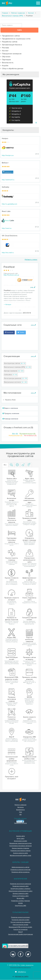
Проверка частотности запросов (20, 884)
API (20, 815)
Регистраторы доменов (16, 378)
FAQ (20, 812)
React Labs (6, 211)
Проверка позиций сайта (20, 886)
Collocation (11, 375)
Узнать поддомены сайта (20, 896)
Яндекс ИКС (20, 898)
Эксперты (20, 807)
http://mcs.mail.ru (8, 253)
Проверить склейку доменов (20, 901)
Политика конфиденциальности (20, 967)
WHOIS (20, 903)
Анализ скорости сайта (20, 853)
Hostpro (5, 138)
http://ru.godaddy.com (9, 204)
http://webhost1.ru (8, 180)
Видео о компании (10, 408)
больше (7, 304)
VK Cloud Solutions (10, 236)
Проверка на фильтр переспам (20, 870)
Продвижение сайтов (10, 36)
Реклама (5, 48)
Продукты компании (11, 413)
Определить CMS (20, 906)
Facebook (9, 332)
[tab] (11, 465)
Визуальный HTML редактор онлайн (20, 927)
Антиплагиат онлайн (20, 841)
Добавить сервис (31, 260)
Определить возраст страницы (20, 889)
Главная (5, 13)
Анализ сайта (21, 836)
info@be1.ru (20, 972)
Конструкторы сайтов (15, 363)
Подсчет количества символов (20, 922)
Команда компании (10, 419)
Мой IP (20, 932)
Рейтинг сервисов (18, 13)
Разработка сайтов (9, 42)
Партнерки (6, 60)
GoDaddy (6, 187)
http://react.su (7, 228)
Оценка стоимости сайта (20, 894)
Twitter (21, 332)
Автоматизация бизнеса (11, 45)
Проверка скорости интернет (20, 917)
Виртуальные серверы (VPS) (12, 16)
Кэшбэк (4, 66)
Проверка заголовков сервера (20, 851)
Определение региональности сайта (21, 891)
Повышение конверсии (11, 54)
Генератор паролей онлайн (20, 920)
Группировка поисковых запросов (20, 846)
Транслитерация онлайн (20, 925)
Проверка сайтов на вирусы (21, 872)
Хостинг (31, 13)
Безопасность (7, 63)
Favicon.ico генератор (20, 930)
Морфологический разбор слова (20, 856)
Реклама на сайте (20, 977)
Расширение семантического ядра (21, 843)
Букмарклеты (20, 810)
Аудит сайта (20, 839)
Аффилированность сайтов (21, 867)
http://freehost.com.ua (11, 275)
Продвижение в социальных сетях (16, 39)
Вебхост (5, 163)
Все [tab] (5, 465)
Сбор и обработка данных (12, 69)
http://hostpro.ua (8, 155)
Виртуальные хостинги (16, 382)
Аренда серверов (14, 371)
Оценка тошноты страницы (21, 848)
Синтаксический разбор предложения (21, 934)
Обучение (5, 57)
